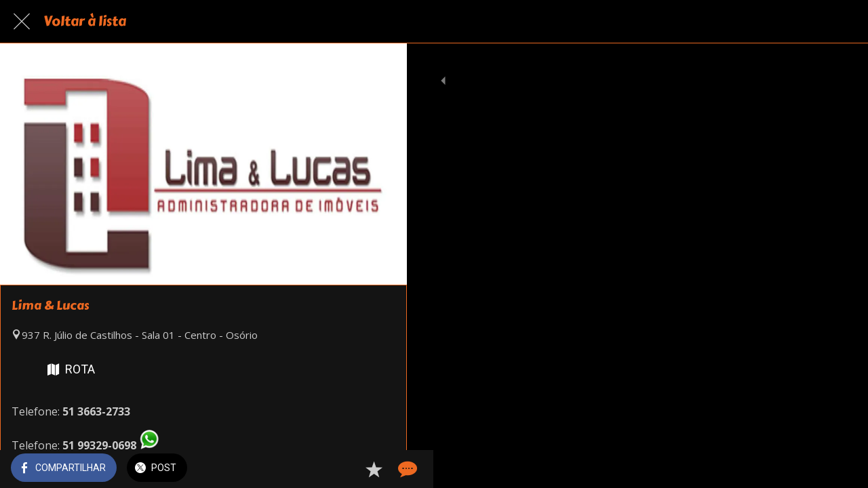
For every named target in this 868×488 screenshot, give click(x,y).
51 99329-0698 (99, 445)
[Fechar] (22, 22)
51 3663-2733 (96, 411)
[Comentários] (380, 469)
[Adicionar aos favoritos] (347, 469)
